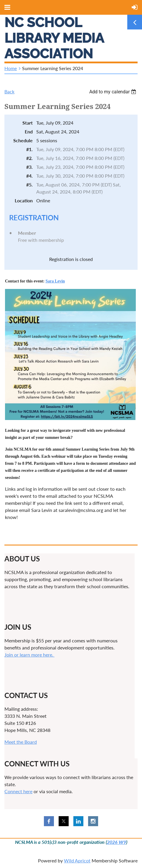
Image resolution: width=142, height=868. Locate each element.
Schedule (23, 140)
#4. (29, 176)
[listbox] (113, 92)
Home (11, 68)
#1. (29, 149)
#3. (29, 167)
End (29, 132)
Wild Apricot (77, 860)
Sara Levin (55, 281)
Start (28, 123)
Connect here (18, 791)
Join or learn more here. (29, 655)
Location (24, 200)
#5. (29, 185)
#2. (29, 158)
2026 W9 (117, 842)
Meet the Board (21, 742)
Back (9, 91)
